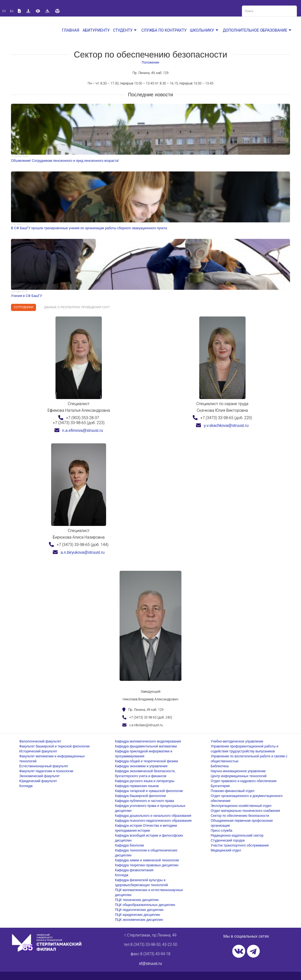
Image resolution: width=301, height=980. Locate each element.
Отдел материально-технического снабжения (245, 811)
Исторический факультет (38, 751)
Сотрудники (24, 307)
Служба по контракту (164, 30)
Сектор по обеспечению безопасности (240, 816)
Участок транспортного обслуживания (240, 845)
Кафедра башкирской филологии (140, 796)
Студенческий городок (228, 840)
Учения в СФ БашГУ (27, 296)
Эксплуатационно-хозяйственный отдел (241, 806)
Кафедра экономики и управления (141, 766)
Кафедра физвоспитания (134, 870)
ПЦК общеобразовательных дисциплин (145, 905)
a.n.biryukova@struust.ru (79, 552)
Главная (71, 30)
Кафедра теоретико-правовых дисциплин (147, 865)
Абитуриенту (96, 30)
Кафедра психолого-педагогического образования (153, 821)
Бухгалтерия (220, 786)
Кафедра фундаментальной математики (146, 746)
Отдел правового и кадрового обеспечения (243, 781)
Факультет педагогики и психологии (46, 771)
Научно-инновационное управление (238, 771)
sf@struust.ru (150, 963)
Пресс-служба (221, 831)
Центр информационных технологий (238, 776)
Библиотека (219, 766)
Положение (150, 62)
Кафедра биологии (129, 845)
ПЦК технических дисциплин (137, 900)
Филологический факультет (40, 741)
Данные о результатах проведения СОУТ (77, 307)
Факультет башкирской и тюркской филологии (54, 746)
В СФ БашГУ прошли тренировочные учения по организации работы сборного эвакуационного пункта (89, 228)
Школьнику (205, 30)
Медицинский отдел (226, 850)
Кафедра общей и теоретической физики (146, 761)
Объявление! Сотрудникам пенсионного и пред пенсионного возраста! (65, 161)
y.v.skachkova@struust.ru (222, 425)
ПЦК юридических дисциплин (137, 915)
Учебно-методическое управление (237, 741)
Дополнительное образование (258, 30)
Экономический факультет (39, 776)
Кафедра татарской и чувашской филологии (149, 791)
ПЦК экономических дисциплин (139, 920)
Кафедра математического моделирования (148, 741)
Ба (12, 11)
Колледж (26, 786)
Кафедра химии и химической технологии (147, 860)
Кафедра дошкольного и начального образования (153, 816)
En (4, 11)
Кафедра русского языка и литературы (145, 781)
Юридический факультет (38, 781)
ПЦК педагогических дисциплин (139, 910)
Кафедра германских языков (137, 786)
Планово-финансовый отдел (232, 791)
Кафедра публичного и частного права (144, 801)
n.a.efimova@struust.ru (79, 430)
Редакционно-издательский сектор (237, 836)
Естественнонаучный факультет (44, 766)
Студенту (125, 30)
